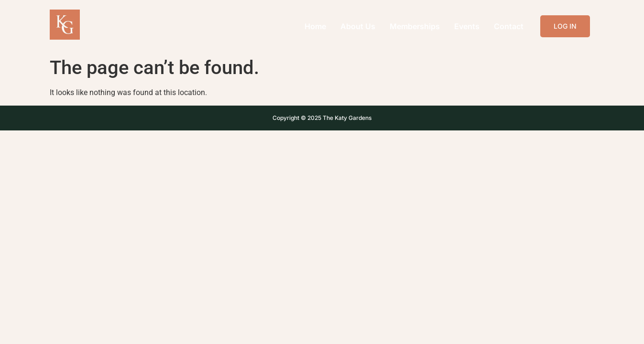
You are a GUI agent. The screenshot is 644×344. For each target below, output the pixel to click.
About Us (358, 26)
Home (315, 26)
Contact (509, 26)
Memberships (415, 26)
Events (467, 26)
